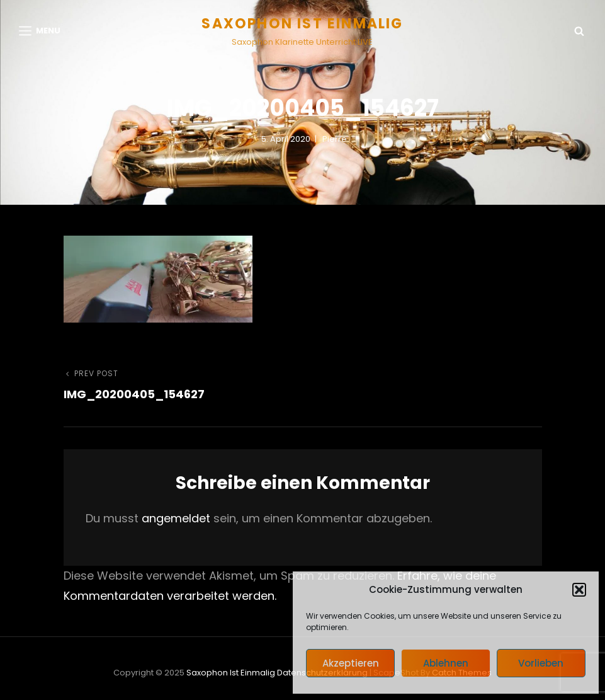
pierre (335, 139)
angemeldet (176, 518)
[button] (579, 590)
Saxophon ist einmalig (302, 24)
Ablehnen (446, 663)
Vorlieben (541, 663)
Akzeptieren (351, 663)
